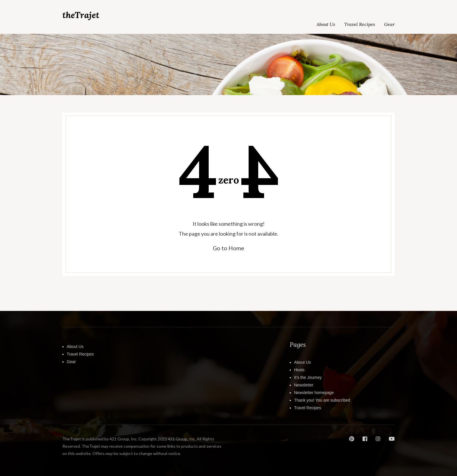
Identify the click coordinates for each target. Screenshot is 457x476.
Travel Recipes (360, 24)
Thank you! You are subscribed (322, 400)
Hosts (299, 370)
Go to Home (228, 248)
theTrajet (81, 15)
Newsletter (304, 385)
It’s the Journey (308, 377)
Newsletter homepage (314, 392)
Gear (389, 24)
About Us (326, 24)
